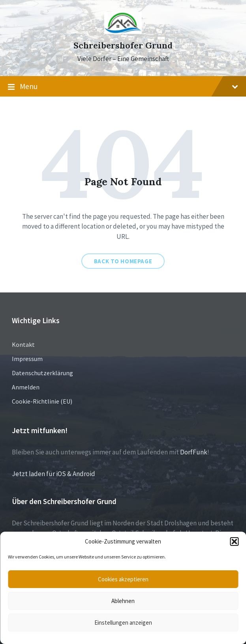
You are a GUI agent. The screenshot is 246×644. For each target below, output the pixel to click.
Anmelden (26, 387)
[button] (234, 542)
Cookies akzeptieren (123, 579)
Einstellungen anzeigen (123, 623)
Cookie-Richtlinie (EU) (42, 401)
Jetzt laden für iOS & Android (54, 474)
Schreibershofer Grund (123, 46)
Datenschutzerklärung (42, 373)
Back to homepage (123, 261)
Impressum (27, 359)
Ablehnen (123, 601)
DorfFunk (194, 452)
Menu (123, 87)
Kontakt (23, 344)
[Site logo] (123, 32)
